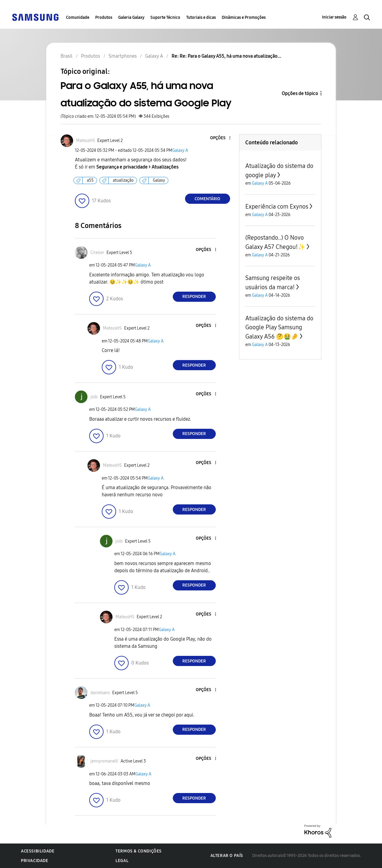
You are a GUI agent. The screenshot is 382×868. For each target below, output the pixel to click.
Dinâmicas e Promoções (244, 17)
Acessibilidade (38, 851)
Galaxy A (180, 150)
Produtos (104, 17)
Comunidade (78, 17)
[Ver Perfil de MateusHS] (86, 141)
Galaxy (159, 180)
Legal (122, 861)
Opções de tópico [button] (300, 93)
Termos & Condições (139, 851)
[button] (220, 138)
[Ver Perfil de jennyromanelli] (104, 761)
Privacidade (35, 861)
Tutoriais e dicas (201, 17)
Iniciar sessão (334, 17)
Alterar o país (227, 856)
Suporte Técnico (165, 17)
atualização (123, 180)
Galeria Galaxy (131, 17)
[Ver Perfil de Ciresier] (97, 253)
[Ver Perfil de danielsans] (100, 693)
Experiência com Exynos (277, 206)
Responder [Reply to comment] (194, 297)
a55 (90, 180)
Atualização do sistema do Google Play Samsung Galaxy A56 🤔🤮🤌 (279, 327)
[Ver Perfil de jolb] (94, 397)
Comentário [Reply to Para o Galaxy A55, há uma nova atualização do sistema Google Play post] (207, 199)
